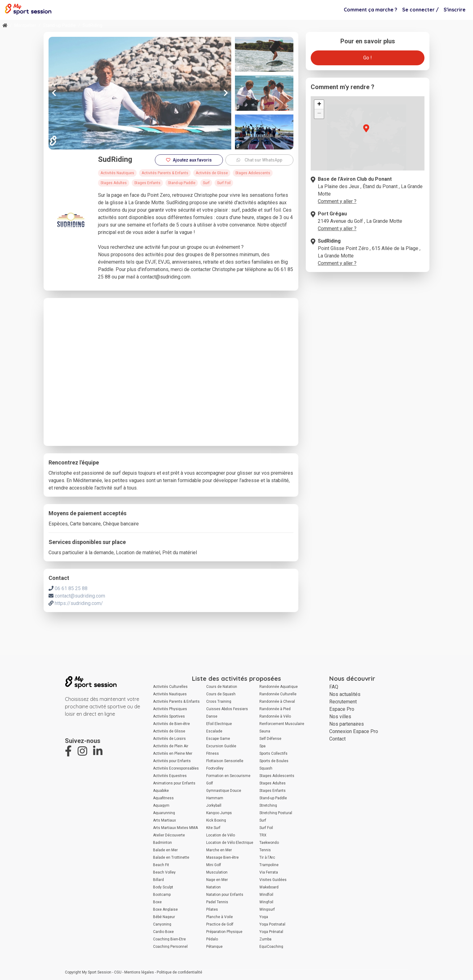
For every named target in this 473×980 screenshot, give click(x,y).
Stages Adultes (273, 783)
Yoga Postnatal (272, 924)
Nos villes (340, 717)
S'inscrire (455, 10)
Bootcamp (162, 895)
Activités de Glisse (169, 731)
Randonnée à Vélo (275, 716)
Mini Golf (214, 865)
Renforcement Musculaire (282, 724)
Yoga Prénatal (271, 932)
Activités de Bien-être (171, 724)
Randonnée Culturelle (278, 694)
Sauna (265, 731)
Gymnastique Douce (224, 791)
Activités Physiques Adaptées (170, 709)
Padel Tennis (217, 902)
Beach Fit (161, 865)
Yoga (264, 917)
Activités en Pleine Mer (173, 753)
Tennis (265, 850)
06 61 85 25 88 (71, 588)
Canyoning (162, 924)
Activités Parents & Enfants (176, 702)
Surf (263, 820)
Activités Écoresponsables (176, 768)
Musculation (217, 872)
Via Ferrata (269, 872)
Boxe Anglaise (165, 909)
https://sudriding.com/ (79, 603)
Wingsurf (267, 909)
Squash (266, 768)
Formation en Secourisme (228, 776)
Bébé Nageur (164, 917)
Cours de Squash (221, 694)
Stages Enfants (273, 791)
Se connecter (420, 10)
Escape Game (218, 739)
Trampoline (269, 865)
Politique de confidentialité (179, 972)
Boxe (157, 902)
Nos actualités (345, 694)
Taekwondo (269, 843)
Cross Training (219, 702)
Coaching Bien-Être (169, 939)
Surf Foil (266, 828)
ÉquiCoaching (271, 947)
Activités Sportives (169, 716)
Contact (337, 739)
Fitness (213, 753)
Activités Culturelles (170, 687)
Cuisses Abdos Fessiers (227, 709)
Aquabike (161, 791)
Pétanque (214, 947)
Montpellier (25, 25)
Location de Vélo (221, 835)
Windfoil (266, 895)
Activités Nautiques (170, 694)
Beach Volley (164, 872)
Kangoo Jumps (219, 813)
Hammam (215, 798)
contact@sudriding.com (80, 596)
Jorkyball (214, 805)
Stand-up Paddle (59, 25)
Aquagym (161, 805)
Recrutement (343, 702)
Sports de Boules (274, 761)
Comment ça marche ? (371, 10)
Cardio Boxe (163, 932)
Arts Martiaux (164, 820)
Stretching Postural (276, 813)
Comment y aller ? (337, 201)
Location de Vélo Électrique (230, 843)
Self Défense (270, 739)
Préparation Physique (224, 932)
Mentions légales (139, 972)
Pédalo (212, 939)
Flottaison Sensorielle (225, 761)
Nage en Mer (217, 880)
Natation (213, 887)
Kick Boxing (216, 820)
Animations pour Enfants (174, 783)
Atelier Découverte (169, 835)
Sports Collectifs (273, 753)
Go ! (368, 58)
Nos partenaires (347, 724)
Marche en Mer (219, 850)
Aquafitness (163, 798)
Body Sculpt (163, 887)
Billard (158, 880)
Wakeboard (269, 887)
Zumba (265, 939)
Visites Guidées (273, 880)
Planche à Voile (219, 917)
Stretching (268, 805)
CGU (118, 972)
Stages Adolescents (277, 776)
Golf (210, 783)
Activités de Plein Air (171, 746)
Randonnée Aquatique (279, 687)
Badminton (162, 843)
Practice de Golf (220, 924)
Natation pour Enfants (225, 895)
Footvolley (215, 768)
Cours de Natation (222, 687)
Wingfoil (266, 902)
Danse (212, 716)
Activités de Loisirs (169, 739)
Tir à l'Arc (267, 857)
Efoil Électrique (219, 724)
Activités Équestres (170, 776)
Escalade (214, 731)
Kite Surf (213, 828)
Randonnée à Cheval (277, 702)
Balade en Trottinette (171, 857)
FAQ (334, 687)
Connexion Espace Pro (354, 731)
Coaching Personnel (170, 947)
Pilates (212, 909)
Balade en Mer (165, 850)
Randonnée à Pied (275, 709)
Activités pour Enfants (172, 761)
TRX (263, 835)
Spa (262, 746)
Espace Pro (342, 709)
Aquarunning (164, 813)
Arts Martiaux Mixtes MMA (175, 828)
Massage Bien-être (222, 857)
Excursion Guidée (221, 746)
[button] (378, 146)
